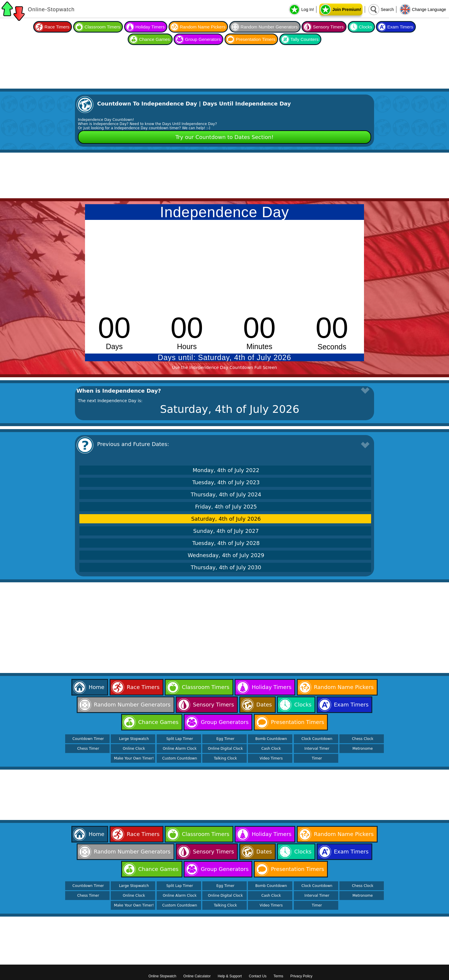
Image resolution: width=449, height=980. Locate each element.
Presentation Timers (255, 39)
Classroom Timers (102, 27)
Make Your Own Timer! (134, 758)
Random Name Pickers (203, 27)
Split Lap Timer (179, 739)
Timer (317, 758)
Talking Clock (225, 758)
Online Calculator (197, 976)
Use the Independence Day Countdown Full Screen (224, 367)
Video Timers (271, 758)
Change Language (429, 9)
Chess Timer (88, 749)
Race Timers (57, 27)
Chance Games (154, 39)
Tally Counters (305, 39)
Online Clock (134, 749)
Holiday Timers (150, 27)
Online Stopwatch (162, 976)
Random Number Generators (269, 27)
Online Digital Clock (225, 749)
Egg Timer (226, 739)
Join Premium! (347, 9)
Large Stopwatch (134, 739)
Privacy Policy (301, 976)
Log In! (308, 9)
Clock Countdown (317, 739)
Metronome (363, 749)
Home (96, 687)
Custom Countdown (180, 758)
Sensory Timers (328, 27)
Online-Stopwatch (51, 9)
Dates (264, 705)
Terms (279, 976)
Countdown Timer (88, 739)
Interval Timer (317, 749)
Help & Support (230, 976)
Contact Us (258, 976)
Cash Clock (271, 749)
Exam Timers (400, 27)
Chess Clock (363, 739)
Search (387, 9)
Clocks (366, 27)
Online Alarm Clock (179, 749)
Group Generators (203, 39)
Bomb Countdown (271, 739)
